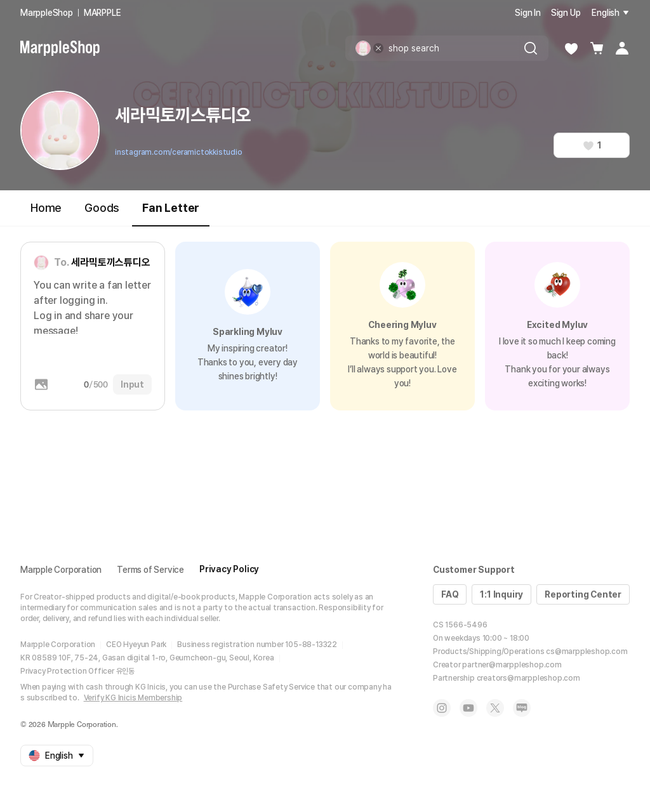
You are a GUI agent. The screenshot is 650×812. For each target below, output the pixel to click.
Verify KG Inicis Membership (133, 698)
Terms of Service (150, 570)
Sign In (528, 13)
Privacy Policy (229, 569)
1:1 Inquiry (501, 594)
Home (46, 208)
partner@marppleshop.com (512, 665)
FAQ (450, 594)
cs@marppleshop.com (587, 652)
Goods (102, 208)
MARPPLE (103, 13)
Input (132, 384)
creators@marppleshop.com (528, 678)
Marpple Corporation (61, 570)
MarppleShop (47, 13)
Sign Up (566, 13)
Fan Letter (171, 213)
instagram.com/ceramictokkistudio (179, 152)
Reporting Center (583, 594)
